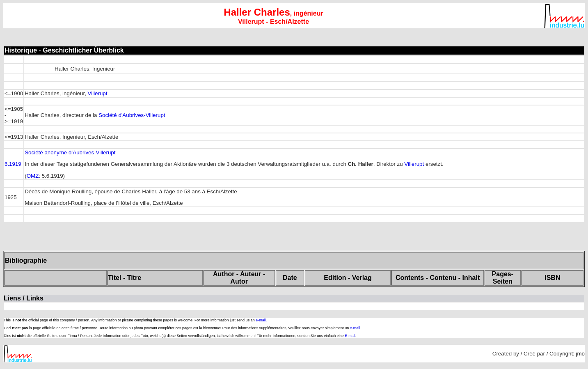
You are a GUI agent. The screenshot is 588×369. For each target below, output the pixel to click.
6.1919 (13, 164)
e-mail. (261, 320)
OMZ (33, 176)
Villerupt (98, 93)
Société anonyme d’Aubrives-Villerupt (70, 152)
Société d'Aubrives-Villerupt (132, 115)
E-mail (350, 336)
